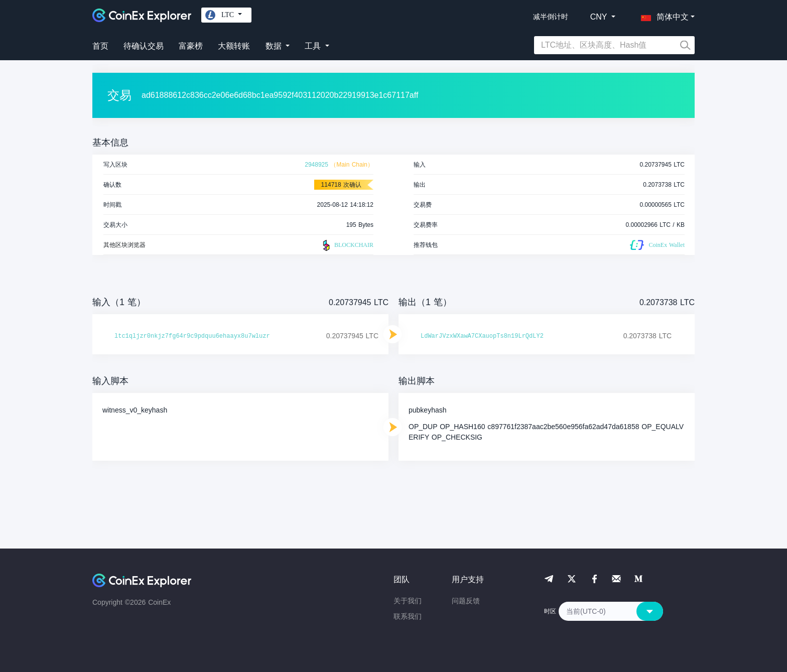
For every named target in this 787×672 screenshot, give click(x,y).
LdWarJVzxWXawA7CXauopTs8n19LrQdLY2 (482, 336)
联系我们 (408, 616)
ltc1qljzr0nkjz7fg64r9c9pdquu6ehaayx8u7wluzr (192, 336)
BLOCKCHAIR (347, 245)
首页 (100, 46)
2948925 (316, 165)
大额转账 (234, 46)
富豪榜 (191, 46)
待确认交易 (144, 46)
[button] (663, 15)
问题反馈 (466, 601)
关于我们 (408, 601)
